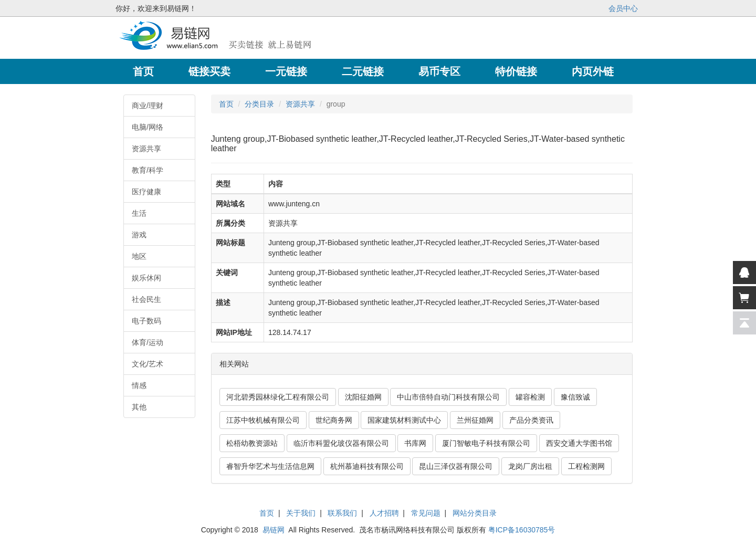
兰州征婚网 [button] (475, 420)
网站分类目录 (475, 513)
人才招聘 (384, 513)
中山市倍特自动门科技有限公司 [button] (448, 397)
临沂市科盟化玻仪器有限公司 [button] (341, 443)
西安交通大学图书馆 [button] (579, 443)
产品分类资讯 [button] (531, 420)
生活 (139, 213)
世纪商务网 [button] (334, 420)
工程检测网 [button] (586, 466)
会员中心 (623, 8)
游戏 (139, 235)
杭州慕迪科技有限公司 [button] (367, 466)
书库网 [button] (415, 443)
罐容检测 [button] (530, 397)
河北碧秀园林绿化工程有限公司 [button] (278, 397)
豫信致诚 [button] (575, 397)
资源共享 (146, 149)
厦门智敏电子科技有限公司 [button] (486, 443)
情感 (139, 385)
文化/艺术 (148, 364)
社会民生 (146, 299)
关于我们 (301, 513)
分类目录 (259, 104)
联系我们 (342, 513)
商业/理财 (148, 106)
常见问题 (426, 513)
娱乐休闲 (146, 278)
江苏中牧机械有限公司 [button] (263, 420)
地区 (139, 256)
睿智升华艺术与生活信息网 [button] (270, 466)
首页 (226, 104)
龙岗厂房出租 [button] (530, 466)
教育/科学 (148, 170)
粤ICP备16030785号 (522, 530)
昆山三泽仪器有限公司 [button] (456, 466)
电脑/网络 (148, 127)
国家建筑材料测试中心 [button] (404, 420)
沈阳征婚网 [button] (363, 397)
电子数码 (146, 321)
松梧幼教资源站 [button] (252, 443)
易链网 (274, 530)
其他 (139, 407)
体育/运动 (148, 342)
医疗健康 (146, 192)
